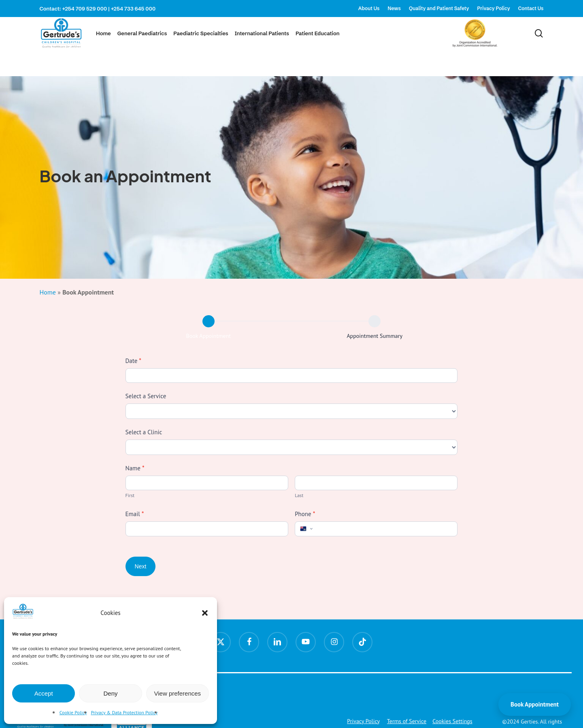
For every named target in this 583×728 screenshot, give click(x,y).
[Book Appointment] (209, 321)
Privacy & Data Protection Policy (124, 712)
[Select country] (306, 529)
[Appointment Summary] (374, 321)
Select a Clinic (144, 432)
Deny (110, 693)
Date (133, 361)
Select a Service (146, 396)
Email (135, 514)
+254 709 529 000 (84, 9)
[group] (292, 329)
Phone (305, 514)
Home (48, 292)
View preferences (178, 693)
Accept (44, 693)
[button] (205, 613)
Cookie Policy (73, 712)
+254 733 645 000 (133, 9)
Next (141, 566)
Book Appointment (535, 704)
